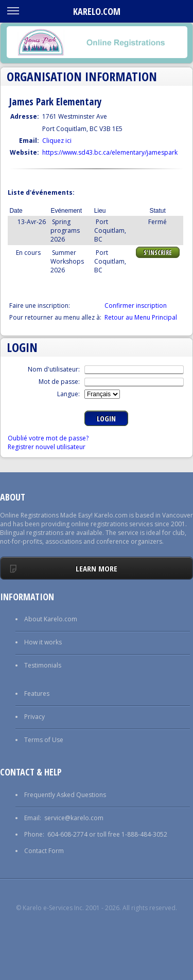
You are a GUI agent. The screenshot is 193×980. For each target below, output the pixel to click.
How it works (43, 642)
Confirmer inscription (136, 306)
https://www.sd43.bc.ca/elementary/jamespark (110, 152)
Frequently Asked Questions (65, 795)
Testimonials (43, 665)
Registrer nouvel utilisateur (47, 447)
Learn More (97, 568)
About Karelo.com (51, 619)
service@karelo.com (74, 818)
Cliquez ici (57, 141)
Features (37, 694)
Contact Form (44, 851)
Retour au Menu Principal (141, 317)
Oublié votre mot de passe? (48, 438)
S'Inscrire (157, 253)
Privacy (34, 717)
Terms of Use (44, 740)
